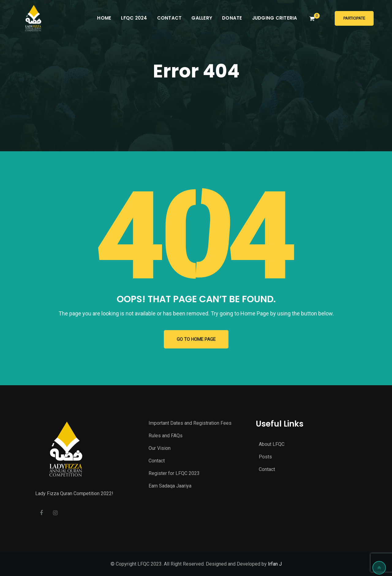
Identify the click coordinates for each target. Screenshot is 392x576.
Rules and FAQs (166, 436)
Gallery (202, 18)
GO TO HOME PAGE (196, 339)
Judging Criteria (275, 18)
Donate (232, 18)
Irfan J (275, 564)
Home (104, 18)
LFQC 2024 (134, 18)
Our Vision (160, 448)
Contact (170, 18)
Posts (265, 457)
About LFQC (272, 444)
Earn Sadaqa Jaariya (170, 486)
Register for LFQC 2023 (174, 473)
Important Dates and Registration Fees (190, 423)
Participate (354, 18)
